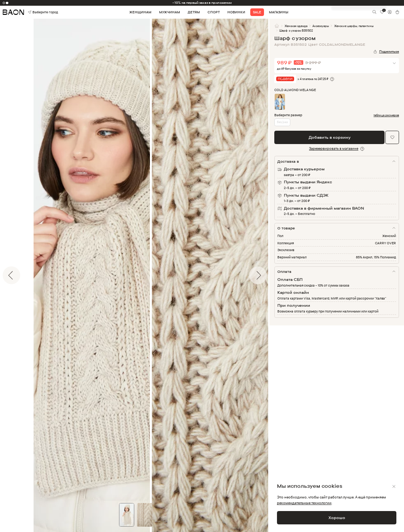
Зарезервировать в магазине (334, 148)
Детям (194, 12)
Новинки (236, 12)
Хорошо (337, 518)
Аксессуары (321, 26)
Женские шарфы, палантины (354, 26)
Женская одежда (296, 26)
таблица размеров (386, 115)
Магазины (279, 12)
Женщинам (140, 12)
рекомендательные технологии (304, 503)
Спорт (214, 12)
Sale (257, 12)
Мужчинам (170, 12)
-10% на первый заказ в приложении (202, 3)
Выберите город (36, 12)
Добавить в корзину (330, 137)
